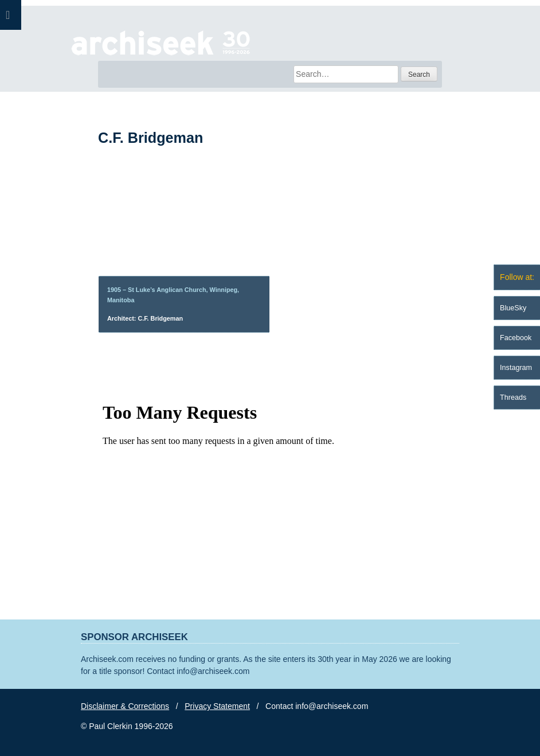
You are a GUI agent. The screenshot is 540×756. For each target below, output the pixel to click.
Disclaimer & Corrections (125, 706)
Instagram (516, 368)
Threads (513, 398)
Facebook (516, 338)
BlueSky (513, 308)
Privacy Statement (217, 706)
